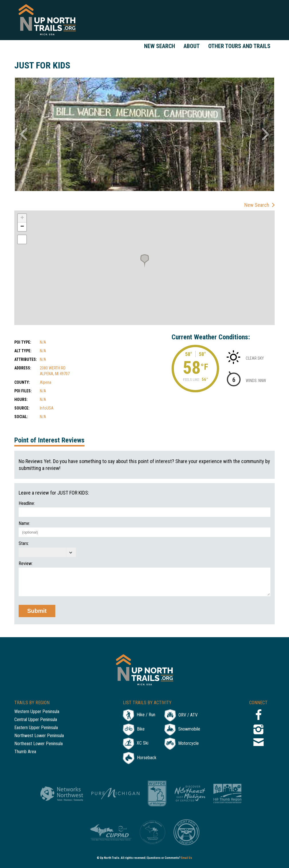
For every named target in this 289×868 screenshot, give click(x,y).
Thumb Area (25, 752)
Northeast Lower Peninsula (39, 744)
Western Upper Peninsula (37, 712)
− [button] (22, 227)
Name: (24, 523)
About (192, 46)
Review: (26, 564)
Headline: (27, 503)
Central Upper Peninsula (36, 720)
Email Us (187, 858)
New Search (160, 46)
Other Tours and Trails (239, 46)
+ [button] (22, 218)
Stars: (24, 544)
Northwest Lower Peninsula (39, 736)
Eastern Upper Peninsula (36, 728)
